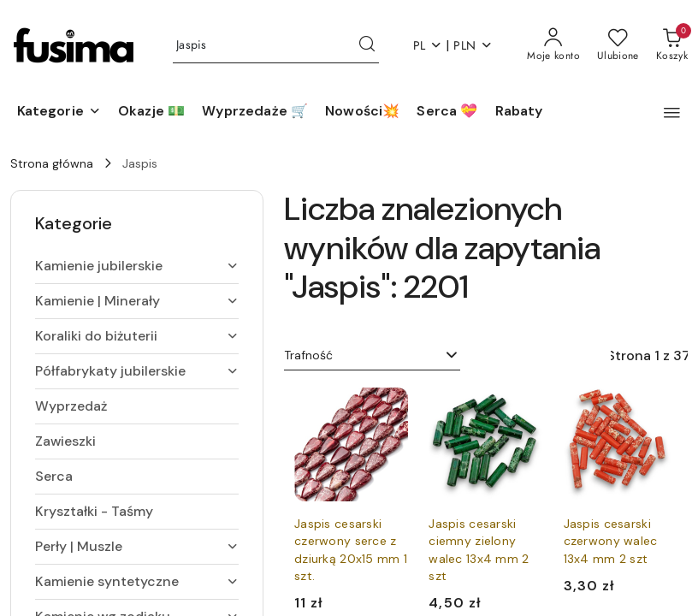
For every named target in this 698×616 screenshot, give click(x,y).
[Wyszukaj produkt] (276, 46)
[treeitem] (137, 266)
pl (428, 46)
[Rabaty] (519, 112)
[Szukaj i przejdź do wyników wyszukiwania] (367, 45)
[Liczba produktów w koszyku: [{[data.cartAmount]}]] (672, 45)
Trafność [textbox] (308, 355)
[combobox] (372, 356)
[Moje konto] (553, 45)
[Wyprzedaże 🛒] (255, 112)
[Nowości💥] (362, 112)
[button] (59, 112)
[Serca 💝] (447, 112)
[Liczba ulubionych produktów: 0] (618, 45)
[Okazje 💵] (151, 112)
